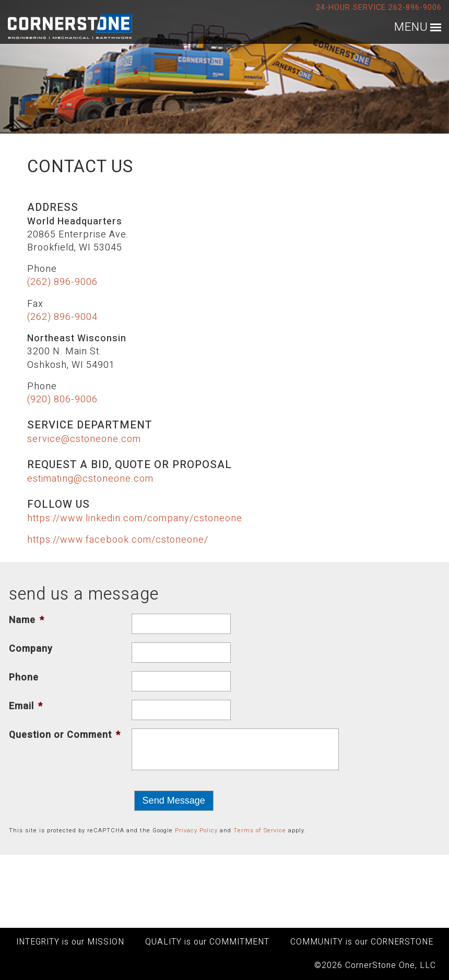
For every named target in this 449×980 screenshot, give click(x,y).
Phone (24, 678)
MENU (411, 27)
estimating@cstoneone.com (90, 479)
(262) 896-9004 (62, 317)
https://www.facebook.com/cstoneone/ (118, 540)
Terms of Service (260, 830)
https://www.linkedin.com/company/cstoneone (135, 518)
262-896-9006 (415, 8)
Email (26, 706)
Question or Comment (65, 735)
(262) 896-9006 (62, 282)
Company (31, 649)
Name (27, 620)
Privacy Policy (196, 830)
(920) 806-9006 (62, 399)
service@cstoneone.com (84, 439)
